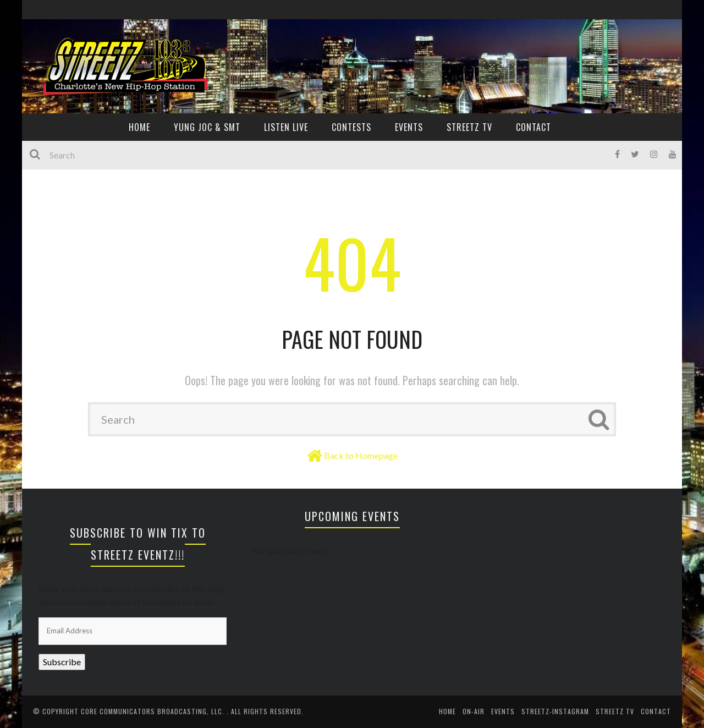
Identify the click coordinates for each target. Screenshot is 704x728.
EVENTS (409, 127)
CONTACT (533, 127)
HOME (139, 127)
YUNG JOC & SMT (207, 127)
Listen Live (286, 127)
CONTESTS (351, 127)
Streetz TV (469, 127)
